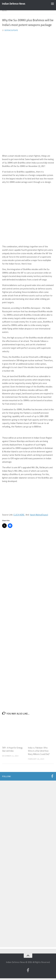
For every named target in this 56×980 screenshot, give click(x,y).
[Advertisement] (28, 64)
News (5, 11)
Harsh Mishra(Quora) (39, 515)
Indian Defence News (14, 4)
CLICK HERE (19, 515)
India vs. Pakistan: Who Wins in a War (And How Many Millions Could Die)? (39, 751)
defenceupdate (11, 30)
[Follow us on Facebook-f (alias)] (52, 776)
